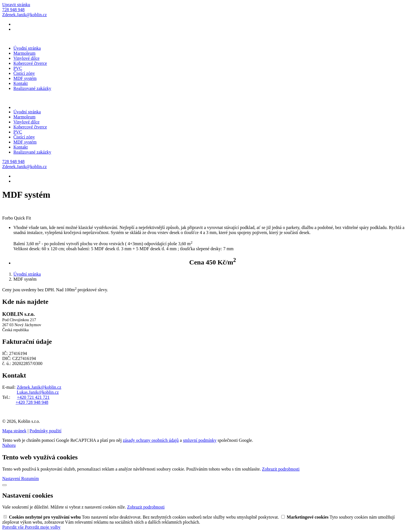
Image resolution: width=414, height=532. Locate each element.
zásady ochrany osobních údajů (151, 440)
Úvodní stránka (27, 48)
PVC (18, 68)
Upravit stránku (16, 5)
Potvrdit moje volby (43, 527)
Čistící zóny (24, 73)
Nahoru (9, 445)
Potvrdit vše (14, 527)
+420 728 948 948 (32, 402)
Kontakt (21, 83)
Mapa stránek (14, 431)
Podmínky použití (45, 431)
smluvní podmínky (200, 440)
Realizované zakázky (32, 88)
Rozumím (30, 479)
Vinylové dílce (27, 58)
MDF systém (25, 78)
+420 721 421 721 (33, 397)
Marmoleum (24, 53)
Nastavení (12, 479)
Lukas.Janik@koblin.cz (38, 392)
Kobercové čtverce (30, 63)
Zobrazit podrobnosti (281, 469)
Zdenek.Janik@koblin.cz (39, 387)
